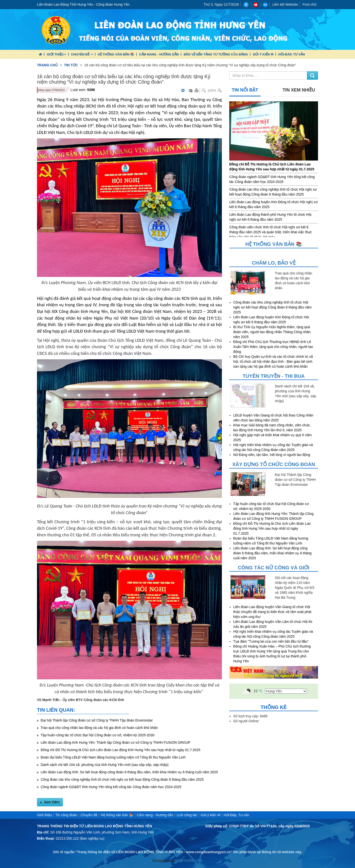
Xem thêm (51, 802)
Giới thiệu (56, 54)
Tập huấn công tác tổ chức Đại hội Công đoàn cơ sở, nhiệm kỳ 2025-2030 (97, 735)
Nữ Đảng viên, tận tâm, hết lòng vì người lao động (272, 455)
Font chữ (309, 4)
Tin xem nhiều (299, 90)
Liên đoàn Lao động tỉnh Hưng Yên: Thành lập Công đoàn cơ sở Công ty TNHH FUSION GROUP (115, 742)
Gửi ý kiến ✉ (263, 54)
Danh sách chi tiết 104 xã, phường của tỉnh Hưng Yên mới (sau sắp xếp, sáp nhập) (104, 765)
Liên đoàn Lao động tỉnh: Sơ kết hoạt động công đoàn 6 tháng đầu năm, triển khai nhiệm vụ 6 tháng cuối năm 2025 (129, 772)
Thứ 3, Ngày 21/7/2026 (221, 4)
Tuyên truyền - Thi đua (274, 376)
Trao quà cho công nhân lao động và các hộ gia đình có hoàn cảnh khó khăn (99, 728)
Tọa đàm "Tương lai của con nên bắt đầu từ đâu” (271, 641)
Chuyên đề (82, 54)
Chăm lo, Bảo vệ (274, 263)
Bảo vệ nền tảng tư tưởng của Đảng (216, 54)
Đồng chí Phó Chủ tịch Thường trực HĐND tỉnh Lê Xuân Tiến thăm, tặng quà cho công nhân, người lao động (273, 347)
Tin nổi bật (245, 90)
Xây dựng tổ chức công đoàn (274, 464)
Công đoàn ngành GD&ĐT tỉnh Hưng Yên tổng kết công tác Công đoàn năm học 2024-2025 (110, 787)
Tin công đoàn (66, 815)
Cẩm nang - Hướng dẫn (159, 54)
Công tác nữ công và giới (274, 568)
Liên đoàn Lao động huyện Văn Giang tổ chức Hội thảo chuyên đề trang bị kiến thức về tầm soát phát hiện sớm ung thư (272, 612)
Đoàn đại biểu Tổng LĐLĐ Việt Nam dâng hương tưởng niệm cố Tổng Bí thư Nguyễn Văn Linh (113, 757)
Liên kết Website (285, 4)
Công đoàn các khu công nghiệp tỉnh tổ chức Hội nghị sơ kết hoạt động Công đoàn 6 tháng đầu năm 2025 (122, 779)
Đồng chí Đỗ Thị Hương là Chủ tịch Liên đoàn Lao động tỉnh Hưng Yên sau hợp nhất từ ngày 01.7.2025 (120, 750)
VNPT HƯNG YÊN (188, 861)
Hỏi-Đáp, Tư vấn (292, 54)
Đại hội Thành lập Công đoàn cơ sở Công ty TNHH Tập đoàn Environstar (96, 720)
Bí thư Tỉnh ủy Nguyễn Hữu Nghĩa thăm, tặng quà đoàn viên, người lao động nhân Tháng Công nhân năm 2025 (272, 332)
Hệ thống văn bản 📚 (116, 54)
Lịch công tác (187, 815)
